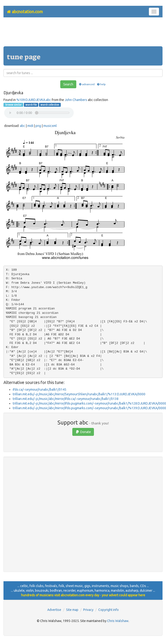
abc (22, 126)
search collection (50, 105)
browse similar (13, 105)
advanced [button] (86, 84)
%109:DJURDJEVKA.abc (34, 100)
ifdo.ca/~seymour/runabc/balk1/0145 (40, 390)
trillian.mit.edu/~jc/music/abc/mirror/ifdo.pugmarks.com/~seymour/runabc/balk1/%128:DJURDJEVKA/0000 (89, 403)
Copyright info (109, 610)
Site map (72, 610)
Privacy (88, 610)
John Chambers (76, 100)
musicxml (50, 126)
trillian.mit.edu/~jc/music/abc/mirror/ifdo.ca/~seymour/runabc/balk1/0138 (66, 399)
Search (68, 84)
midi (30, 126)
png (38, 126)
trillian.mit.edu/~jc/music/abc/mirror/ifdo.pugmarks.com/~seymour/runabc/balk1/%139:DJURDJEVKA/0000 (89, 408)
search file (31, 105)
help (101, 84)
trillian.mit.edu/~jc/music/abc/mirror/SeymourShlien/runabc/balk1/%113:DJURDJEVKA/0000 (79, 394)
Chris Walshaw (118, 621)
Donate (83, 432)
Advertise (54, 610)
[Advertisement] (83, 34)
